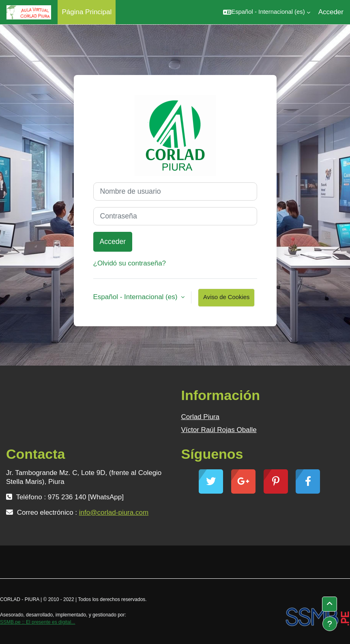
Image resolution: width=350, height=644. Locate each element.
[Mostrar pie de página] (330, 624)
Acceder (331, 12)
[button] (266, 12)
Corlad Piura (201, 417)
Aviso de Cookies (226, 297)
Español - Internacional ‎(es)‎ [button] (136, 297)
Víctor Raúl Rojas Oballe (219, 430)
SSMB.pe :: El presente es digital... (38, 622)
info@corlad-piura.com (114, 512)
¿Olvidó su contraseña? (130, 263)
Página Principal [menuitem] (87, 12)
